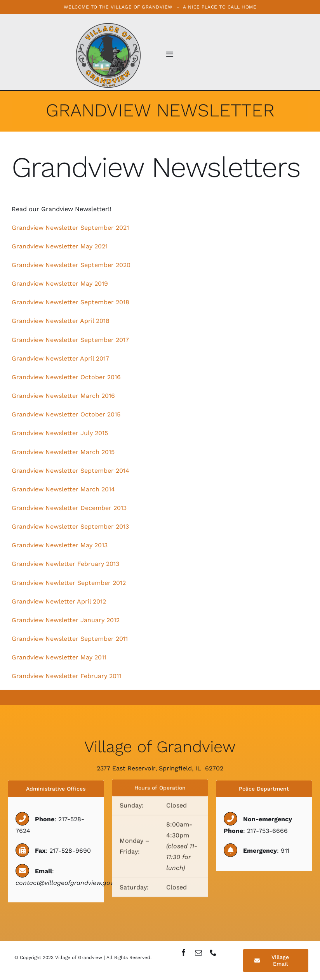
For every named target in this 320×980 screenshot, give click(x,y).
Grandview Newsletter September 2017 (70, 340)
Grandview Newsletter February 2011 (66, 676)
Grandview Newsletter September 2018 (70, 302)
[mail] (198, 952)
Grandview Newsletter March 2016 (64, 396)
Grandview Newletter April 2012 (59, 601)
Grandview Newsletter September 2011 (70, 639)
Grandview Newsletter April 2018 (61, 321)
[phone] (213, 952)
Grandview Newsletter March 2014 (63, 489)
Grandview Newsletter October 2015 (66, 414)
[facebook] (184, 952)
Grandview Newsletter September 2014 (70, 471)
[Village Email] (276, 961)
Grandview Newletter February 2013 (65, 564)
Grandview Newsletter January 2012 (66, 620)
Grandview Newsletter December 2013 (69, 508)
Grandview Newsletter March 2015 (63, 452)
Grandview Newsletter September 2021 (70, 228)
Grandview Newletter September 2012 (69, 583)
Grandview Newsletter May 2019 (60, 284)
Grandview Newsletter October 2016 (66, 377)
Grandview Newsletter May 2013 (60, 545)
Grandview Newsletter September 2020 (71, 265)
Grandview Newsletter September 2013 (70, 526)
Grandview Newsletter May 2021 (60, 246)
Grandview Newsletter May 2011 (59, 657)
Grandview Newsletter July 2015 (60, 433)
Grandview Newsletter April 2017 (60, 358)
